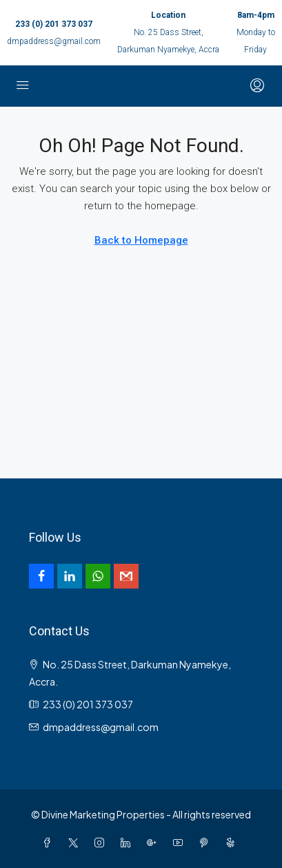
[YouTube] (181, 843)
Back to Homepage (141, 240)
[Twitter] (76, 843)
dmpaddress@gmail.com (54, 41)
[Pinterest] (207, 843)
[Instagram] (102, 843)
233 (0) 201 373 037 (54, 24)
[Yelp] (233, 843)
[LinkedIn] (128, 843)
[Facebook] (50, 843)
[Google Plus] (154, 843)
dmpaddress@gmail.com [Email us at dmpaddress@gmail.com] (101, 727)
